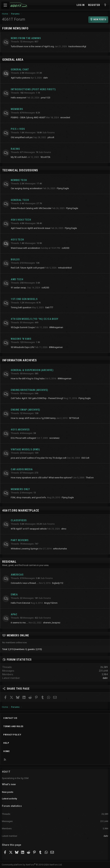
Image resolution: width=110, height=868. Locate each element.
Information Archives (19, 360)
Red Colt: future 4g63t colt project (28, 268)
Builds (15, 259)
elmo (64, 529)
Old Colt (85, 458)
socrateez (54, 438)
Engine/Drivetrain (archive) (29, 390)
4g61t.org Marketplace (21, 510)
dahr (46, 78)
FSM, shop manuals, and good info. (29, 497)
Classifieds (19, 520)
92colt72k (45, 157)
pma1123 (46, 98)
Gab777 (49, 307)
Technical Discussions (20, 170)
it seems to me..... (19, 623)
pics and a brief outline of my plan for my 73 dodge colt (39, 458)
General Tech (20, 200)
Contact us (10, 718)
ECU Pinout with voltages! (23, 438)
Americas (17, 575)
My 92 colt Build (19, 157)
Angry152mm (51, 603)
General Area (13, 60)
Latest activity (9, 799)
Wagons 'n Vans (21, 339)
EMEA (14, 595)
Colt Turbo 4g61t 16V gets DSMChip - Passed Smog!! (37, 398)
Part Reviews (20, 540)
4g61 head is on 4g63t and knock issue (30, 228)
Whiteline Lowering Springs (25, 549)
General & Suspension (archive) (32, 370)
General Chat (20, 69)
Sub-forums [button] (49, 133)
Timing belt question (21, 307)
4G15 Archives (20, 430)
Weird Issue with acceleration (25, 248)
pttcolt (51, 137)
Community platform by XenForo (32, 865)
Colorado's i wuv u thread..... (25, 583)
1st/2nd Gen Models (24, 299)
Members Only (20, 489)
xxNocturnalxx (60, 549)
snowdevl (65, 117)
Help (6, 743)
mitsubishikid (65, 268)
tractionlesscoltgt (77, 46)
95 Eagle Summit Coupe (23, 327)
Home (6, 751)
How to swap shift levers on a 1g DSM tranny (33, 418)
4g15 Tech (17, 240)
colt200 (65, 248)
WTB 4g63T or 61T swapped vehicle (29, 529)
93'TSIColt (74, 418)
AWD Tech (17, 279)
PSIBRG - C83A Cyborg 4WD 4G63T (28, 117)
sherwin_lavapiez (52, 623)
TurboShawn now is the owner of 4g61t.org (32, 46)
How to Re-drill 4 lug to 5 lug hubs (28, 379)
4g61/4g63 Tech (21, 220)
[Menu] (5, 5)
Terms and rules (13, 726)
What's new (9, 784)
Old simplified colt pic (22, 137)
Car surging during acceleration (26, 188)
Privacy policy (12, 735)
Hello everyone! (18, 98)
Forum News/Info (15, 28)
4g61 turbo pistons (20, 78)
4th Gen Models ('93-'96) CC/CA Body (35, 319)
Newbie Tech (19, 180)
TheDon (90, 478)
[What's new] (105, 5)
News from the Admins (26, 38)
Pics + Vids (18, 129)
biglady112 (58, 583)
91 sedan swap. (19, 288)
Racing (15, 149)
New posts (8, 792)
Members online (18, 635)
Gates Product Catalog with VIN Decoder (31, 208)
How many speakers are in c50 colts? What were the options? (42, 478)
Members (17, 109)
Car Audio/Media (22, 469)
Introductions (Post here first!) (33, 89)
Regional (9, 562)
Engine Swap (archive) (25, 410)
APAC (14, 614)
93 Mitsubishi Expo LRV (23, 347)
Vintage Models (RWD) (25, 449)
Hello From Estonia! (21, 603)
